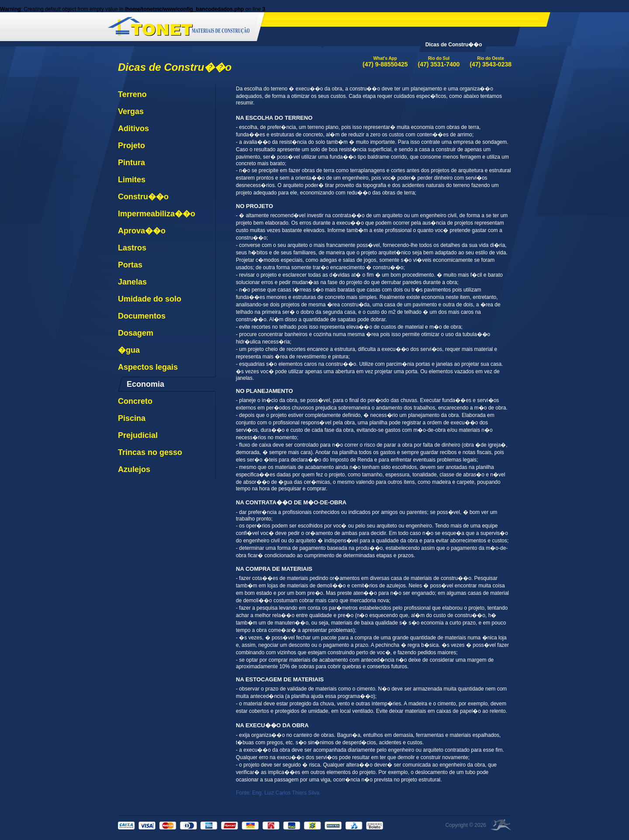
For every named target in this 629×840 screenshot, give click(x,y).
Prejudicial (138, 435)
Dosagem (136, 333)
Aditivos (133, 128)
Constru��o (143, 197)
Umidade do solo (150, 299)
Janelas (132, 282)
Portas (130, 265)
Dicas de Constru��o (454, 45)
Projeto (131, 146)
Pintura (131, 163)
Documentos (142, 316)
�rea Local (501, 825)
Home (263, 45)
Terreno (132, 94)
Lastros (132, 248)
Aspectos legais (148, 367)
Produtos (295, 45)
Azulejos (134, 469)
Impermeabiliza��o (157, 214)
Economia (145, 384)
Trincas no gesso (150, 452)
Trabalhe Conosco (390, 45)
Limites (132, 180)
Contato (505, 45)
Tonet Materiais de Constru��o (179, 25)
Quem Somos (337, 45)
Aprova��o (142, 231)
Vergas (131, 111)
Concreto (135, 401)
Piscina (132, 418)
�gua (129, 350)
